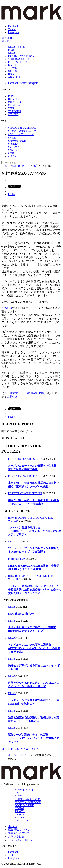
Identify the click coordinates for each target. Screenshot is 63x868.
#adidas (12, 156)
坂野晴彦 (12, 397)
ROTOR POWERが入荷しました (20, 749)
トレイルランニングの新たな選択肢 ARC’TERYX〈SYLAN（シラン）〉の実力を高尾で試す (34, 648)
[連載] (6, 41)
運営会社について (19, 833)
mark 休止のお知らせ (21, 614)
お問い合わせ (16, 837)
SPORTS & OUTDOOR (21, 59)
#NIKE (12, 138)
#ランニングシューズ (21, 134)
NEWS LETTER (17, 47)
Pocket (12, 194)
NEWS (12, 53)
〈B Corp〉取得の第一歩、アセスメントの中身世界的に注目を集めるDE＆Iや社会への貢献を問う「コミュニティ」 (35, 590)
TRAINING (15, 111)
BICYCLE (14, 99)
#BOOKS (13, 144)
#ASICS (13, 150)
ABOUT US (15, 77)
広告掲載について (19, 829)
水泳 (35, 166)
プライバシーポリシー (22, 840)
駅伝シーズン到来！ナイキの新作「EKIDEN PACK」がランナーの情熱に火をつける (34, 738)
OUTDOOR (15, 102)
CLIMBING (15, 105)
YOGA (12, 108)
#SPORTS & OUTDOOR (22, 128)
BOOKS (13, 74)
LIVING (13, 65)
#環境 (11, 153)
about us (13, 826)
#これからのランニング (22, 131)
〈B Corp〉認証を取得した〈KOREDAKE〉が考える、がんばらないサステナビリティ (35, 531)
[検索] (7, 38)
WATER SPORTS (21, 166)
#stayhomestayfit (17, 141)
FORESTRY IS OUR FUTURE (25, 459)
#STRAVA (14, 147)
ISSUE (12, 50)
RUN (11, 96)
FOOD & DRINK (18, 62)
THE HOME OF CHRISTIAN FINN (24, 393)
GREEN (13, 71)
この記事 (7, 308)
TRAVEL (13, 68)
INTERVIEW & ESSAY (21, 56)
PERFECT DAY (17, 559)
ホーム (12, 755)
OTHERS (13, 114)
